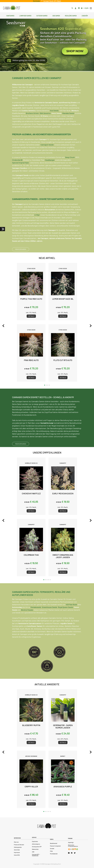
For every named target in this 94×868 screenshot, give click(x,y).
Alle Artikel (17, 850)
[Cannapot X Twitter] (75, 853)
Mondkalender (54, 854)
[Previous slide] (3, 326)
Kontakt (52, 849)
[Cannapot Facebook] (72, 853)
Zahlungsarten (18, 847)
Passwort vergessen (55, 846)
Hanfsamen (10, 15)
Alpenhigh (71, 842)
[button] (45, 385)
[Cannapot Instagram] (69, 853)
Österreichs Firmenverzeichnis (73, 846)
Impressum (17, 852)
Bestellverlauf (54, 843)
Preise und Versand (19, 845)
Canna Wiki (17, 855)
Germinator (37, 1)
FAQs (51, 851)
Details (31, 316)
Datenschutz (35, 849)
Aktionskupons (36, 844)
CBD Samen (56, 15)
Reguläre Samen (71, 15)
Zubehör (85, 15)
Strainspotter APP (37, 847)
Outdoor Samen (42, 15)
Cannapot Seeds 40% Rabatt (52, 1)
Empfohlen (35, 841)
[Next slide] (91, 326)
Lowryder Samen (25, 15)
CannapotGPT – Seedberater (36, 855)
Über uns (16, 842)
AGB (33, 852)
